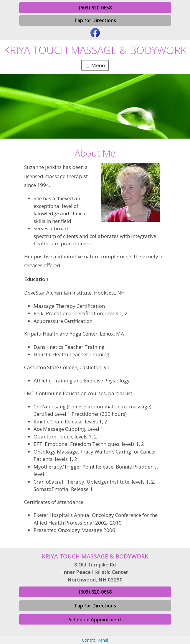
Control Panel (95, 640)
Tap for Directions (95, 20)
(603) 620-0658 (95, 8)
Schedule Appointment (95, 620)
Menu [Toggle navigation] (95, 65)
